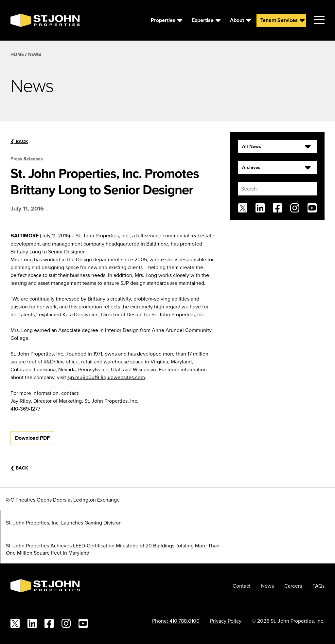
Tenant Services (279, 20)
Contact (242, 586)
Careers (293, 586)
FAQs (318, 586)
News (35, 54)
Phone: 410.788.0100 (176, 621)
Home (17, 54)
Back (19, 141)
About (237, 20)
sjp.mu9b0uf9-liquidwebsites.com (106, 377)
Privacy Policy (226, 621)
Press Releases (27, 159)
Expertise (203, 20)
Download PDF (32, 438)
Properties (163, 20)
